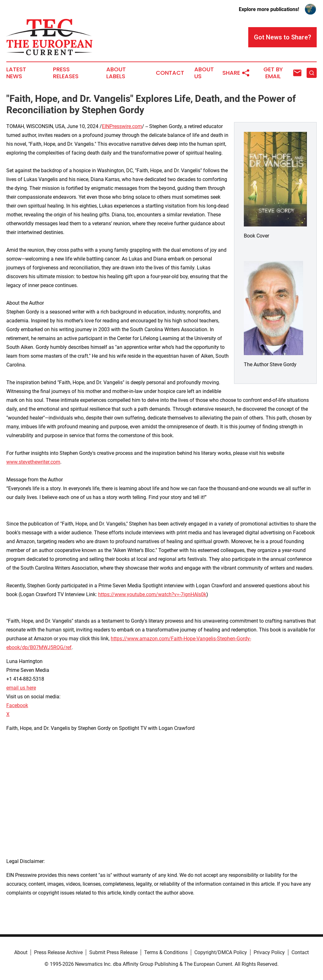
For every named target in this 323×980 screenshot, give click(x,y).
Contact (170, 73)
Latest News (16, 73)
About (21, 952)
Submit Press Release (113, 952)
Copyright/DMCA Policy (221, 952)
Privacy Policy (269, 952)
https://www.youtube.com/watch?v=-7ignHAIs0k (152, 594)
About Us (204, 73)
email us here (21, 688)
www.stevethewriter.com (33, 462)
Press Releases (66, 73)
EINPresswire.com (122, 126)
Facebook (17, 705)
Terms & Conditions (166, 952)
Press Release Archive (58, 952)
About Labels (116, 73)
